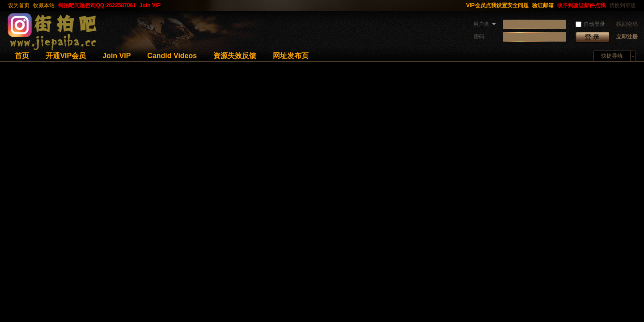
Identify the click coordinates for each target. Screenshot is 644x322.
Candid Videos (172, 56)
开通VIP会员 (66, 56)
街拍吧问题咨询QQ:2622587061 (97, 5)
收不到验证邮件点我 (581, 5)
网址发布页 (291, 56)
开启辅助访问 (460, 5)
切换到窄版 (623, 5)
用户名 (481, 24)
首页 (22, 56)
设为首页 (19, 5)
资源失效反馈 (235, 56)
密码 (479, 37)
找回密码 (627, 24)
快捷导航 (612, 56)
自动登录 (590, 24)
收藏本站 (44, 5)
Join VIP (150, 5)
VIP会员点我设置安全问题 (497, 5)
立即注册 (627, 37)
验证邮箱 (543, 5)
